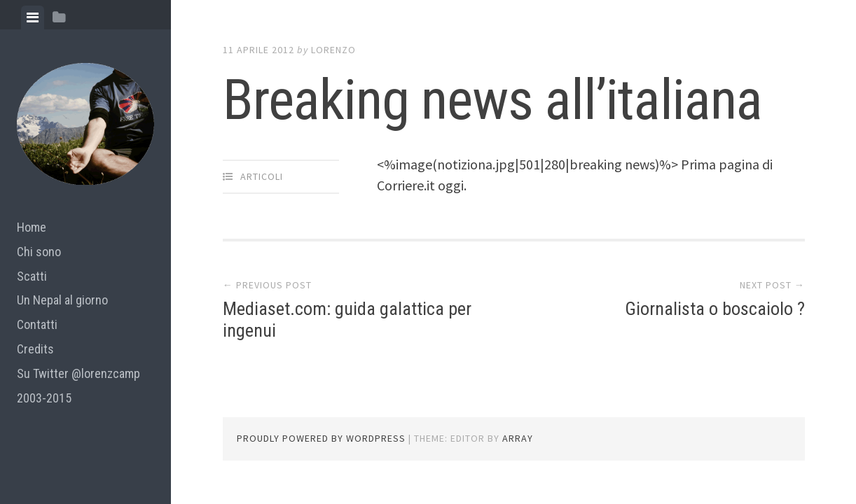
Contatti (37, 324)
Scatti (32, 276)
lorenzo (333, 50)
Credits (35, 349)
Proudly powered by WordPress (321, 438)
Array (518, 438)
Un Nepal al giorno (62, 300)
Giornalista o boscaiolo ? (715, 309)
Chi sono (39, 252)
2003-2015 (44, 398)
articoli (262, 176)
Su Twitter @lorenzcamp (78, 373)
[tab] (33, 17)
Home (32, 227)
